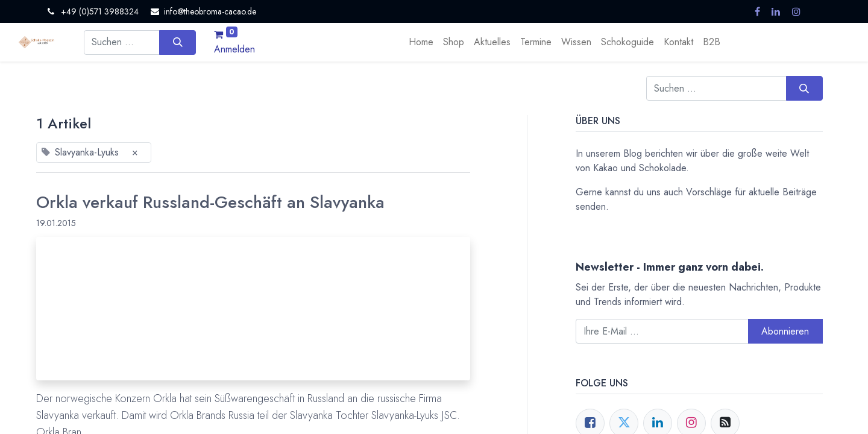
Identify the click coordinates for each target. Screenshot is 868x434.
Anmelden (234, 49)
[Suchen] (178, 42)
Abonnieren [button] (785, 331)
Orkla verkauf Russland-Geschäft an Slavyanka (210, 203)
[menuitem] (421, 42)
